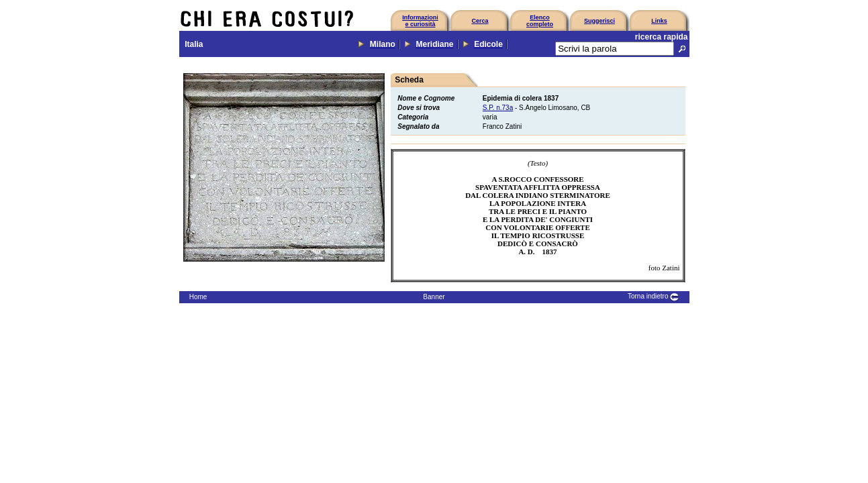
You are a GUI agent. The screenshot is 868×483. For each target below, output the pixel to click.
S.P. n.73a (498, 108)
